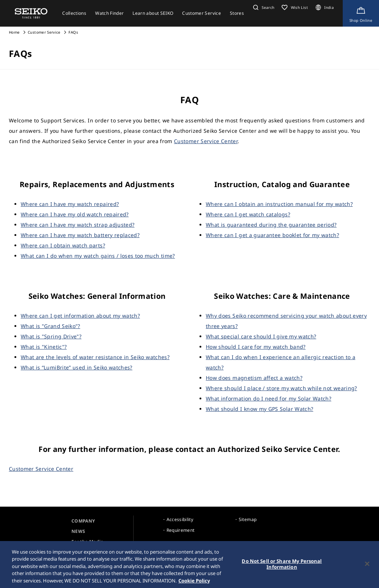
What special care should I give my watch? (261, 336)
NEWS (78, 531)
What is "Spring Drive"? (51, 336)
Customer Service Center (206, 141)
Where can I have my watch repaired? (70, 204)
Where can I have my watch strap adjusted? (78, 225)
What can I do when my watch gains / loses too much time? (98, 256)
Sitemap (248, 519)
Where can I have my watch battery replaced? (80, 235)
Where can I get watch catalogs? (248, 214)
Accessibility (180, 519)
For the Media (88, 542)
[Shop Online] (361, 13)
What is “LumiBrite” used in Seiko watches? (77, 367)
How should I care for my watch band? (256, 347)
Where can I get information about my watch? (80, 316)
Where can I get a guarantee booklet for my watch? (272, 235)
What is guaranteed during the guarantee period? (271, 225)
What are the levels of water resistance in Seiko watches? (95, 357)
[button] (263, 7)
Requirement (181, 530)
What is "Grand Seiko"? (51, 326)
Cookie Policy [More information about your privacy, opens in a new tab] (194, 584)
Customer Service (44, 32)
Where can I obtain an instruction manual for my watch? (279, 204)
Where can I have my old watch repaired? (75, 214)
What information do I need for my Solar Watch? (269, 398)
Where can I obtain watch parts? (63, 245)
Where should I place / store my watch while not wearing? (281, 388)
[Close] (367, 567)
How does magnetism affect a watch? (254, 378)
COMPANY (83, 521)
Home (14, 32)
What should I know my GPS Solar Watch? (259, 409)
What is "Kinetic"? (44, 347)
